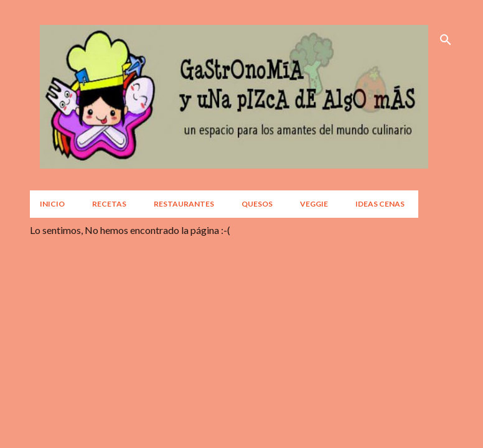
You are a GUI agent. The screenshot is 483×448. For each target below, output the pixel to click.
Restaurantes (184, 204)
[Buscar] (446, 40)
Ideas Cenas (380, 204)
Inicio (52, 204)
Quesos (257, 204)
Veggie (314, 204)
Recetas (109, 204)
